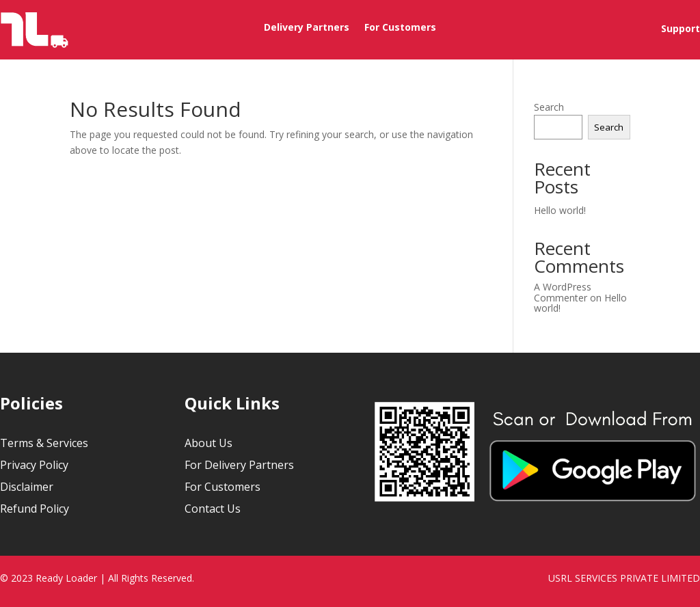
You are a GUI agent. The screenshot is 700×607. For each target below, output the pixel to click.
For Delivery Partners (239, 465)
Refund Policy (35, 509)
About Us (208, 443)
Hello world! (560, 210)
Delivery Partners (307, 28)
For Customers (400, 28)
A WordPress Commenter (563, 292)
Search (549, 107)
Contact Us (213, 509)
